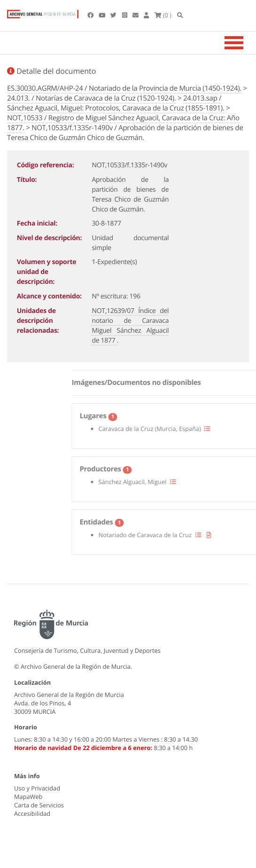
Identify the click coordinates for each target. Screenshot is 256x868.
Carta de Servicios (39, 805)
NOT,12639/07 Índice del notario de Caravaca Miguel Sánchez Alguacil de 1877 (130, 326)
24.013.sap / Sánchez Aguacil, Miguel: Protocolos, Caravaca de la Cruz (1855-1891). (116, 103)
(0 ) (163, 15)
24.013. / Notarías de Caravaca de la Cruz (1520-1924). (92, 98)
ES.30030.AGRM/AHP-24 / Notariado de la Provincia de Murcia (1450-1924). (124, 88)
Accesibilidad (32, 813)
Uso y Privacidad (37, 788)
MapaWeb (28, 797)
